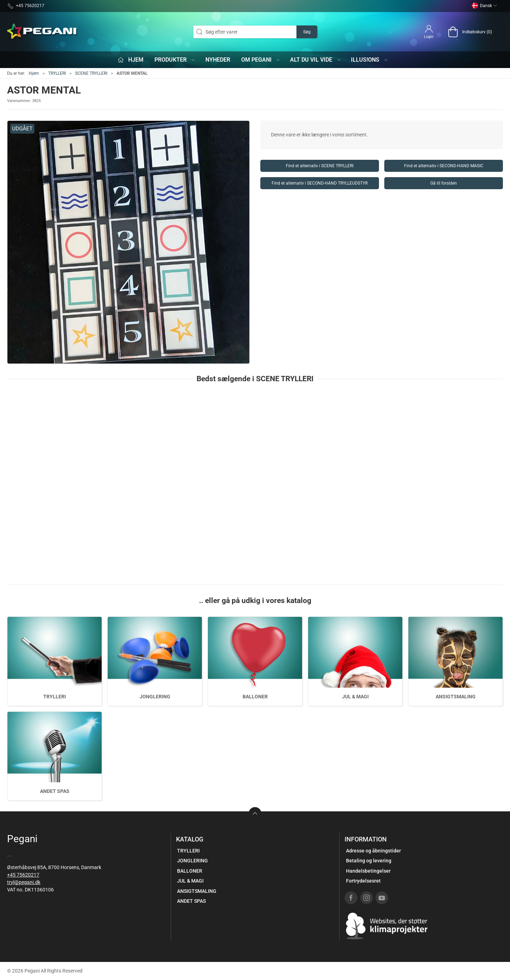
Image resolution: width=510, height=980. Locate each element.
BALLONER (255, 697)
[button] (128, 242)
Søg (307, 32)
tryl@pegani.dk (24, 882)
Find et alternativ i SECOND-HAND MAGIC (444, 166)
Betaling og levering (369, 861)
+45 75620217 (23, 875)
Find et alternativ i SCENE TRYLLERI (320, 166)
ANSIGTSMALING (456, 697)
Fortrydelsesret (363, 881)
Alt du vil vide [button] (316, 60)
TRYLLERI (57, 73)
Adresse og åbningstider (373, 851)
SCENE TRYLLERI (91, 73)
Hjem (34, 73)
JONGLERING (155, 697)
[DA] (42, 32)
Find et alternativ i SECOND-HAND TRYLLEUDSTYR (320, 183)
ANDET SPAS (55, 791)
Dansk (484, 6)
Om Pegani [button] (261, 60)
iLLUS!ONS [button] (370, 60)
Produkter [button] (175, 60)
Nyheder (218, 60)
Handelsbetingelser (368, 871)
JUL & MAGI (355, 697)
